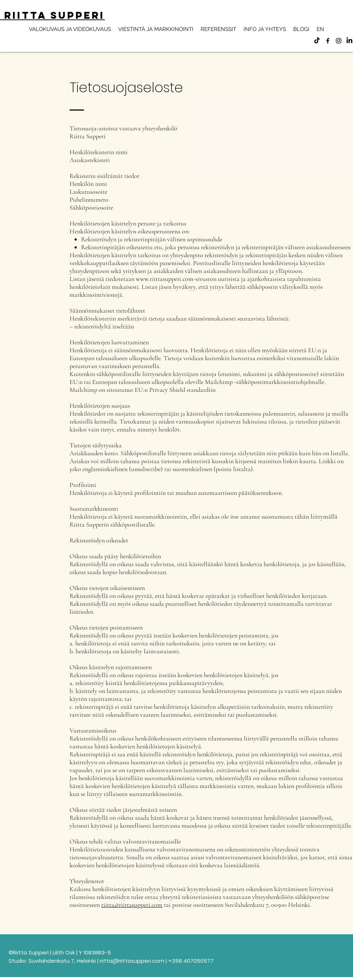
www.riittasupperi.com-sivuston (176, 279)
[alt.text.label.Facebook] (328, 41)
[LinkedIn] (349, 41)
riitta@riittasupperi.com (132, 905)
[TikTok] (317, 41)
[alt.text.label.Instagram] (339, 41)
